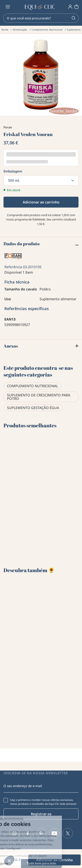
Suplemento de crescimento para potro (39, 397)
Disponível (13, 272)
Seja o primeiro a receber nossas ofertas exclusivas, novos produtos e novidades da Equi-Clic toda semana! (43, 802)
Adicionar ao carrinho (41, 202)
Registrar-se (41, 814)
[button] (9, 861)
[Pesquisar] (41, 18)
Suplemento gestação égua (33, 408)
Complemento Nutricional (32, 386)
